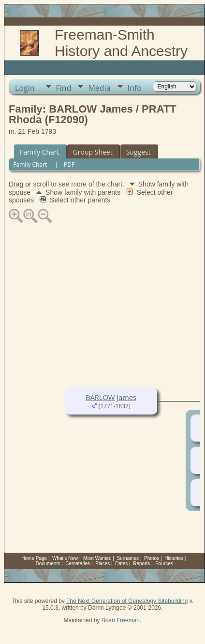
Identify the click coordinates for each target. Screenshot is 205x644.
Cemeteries (78, 564)
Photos (152, 558)
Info (135, 88)
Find (64, 88)
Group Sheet (93, 152)
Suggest (139, 152)
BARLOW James (111, 397)
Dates (121, 564)
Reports (141, 564)
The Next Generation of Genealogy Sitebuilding (127, 601)
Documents (48, 564)
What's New (65, 558)
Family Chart (40, 152)
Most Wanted (97, 558)
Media (99, 88)
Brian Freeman (121, 620)
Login (25, 88)
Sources (164, 564)
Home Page (34, 558)
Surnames (128, 558)
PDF (69, 165)
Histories (174, 558)
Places (102, 564)
